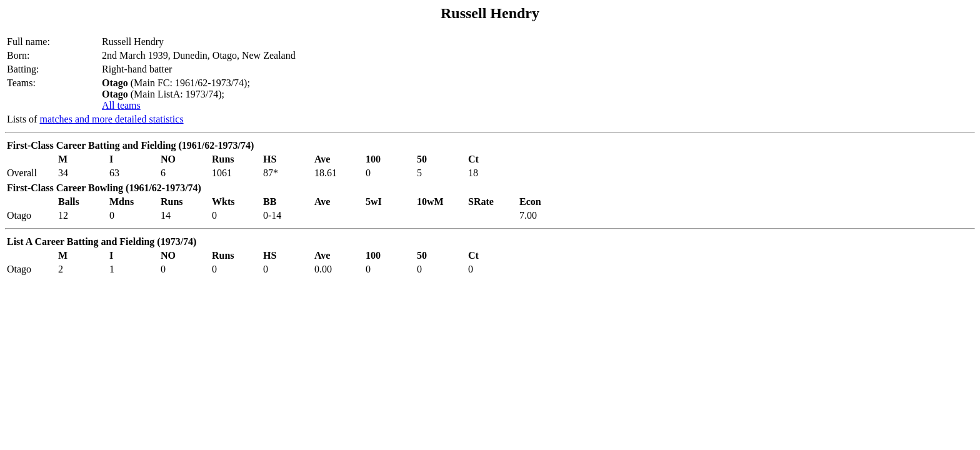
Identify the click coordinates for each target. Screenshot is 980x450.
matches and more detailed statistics (111, 119)
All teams (121, 105)
